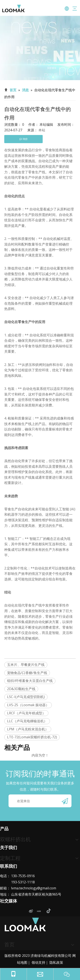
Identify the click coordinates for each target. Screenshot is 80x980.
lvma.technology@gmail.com (34, 888)
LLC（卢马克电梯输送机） (27, 721)
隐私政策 (56, 962)
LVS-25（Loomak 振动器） (28, 705)
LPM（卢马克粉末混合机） (28, 729)
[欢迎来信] (40, 801)
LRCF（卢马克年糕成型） (26, 713)
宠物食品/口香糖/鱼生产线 (27, 673)
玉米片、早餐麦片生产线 (26, 665)
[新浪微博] (31, 911)
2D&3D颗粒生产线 (21, 689)
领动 (35, 962)
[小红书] (39, 911)
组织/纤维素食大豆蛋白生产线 (30, 681)
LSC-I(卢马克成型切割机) (26, 697)
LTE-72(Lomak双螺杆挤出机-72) (32, 737)
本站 (42, 130)
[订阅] (65, 801)
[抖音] (48, 911)
